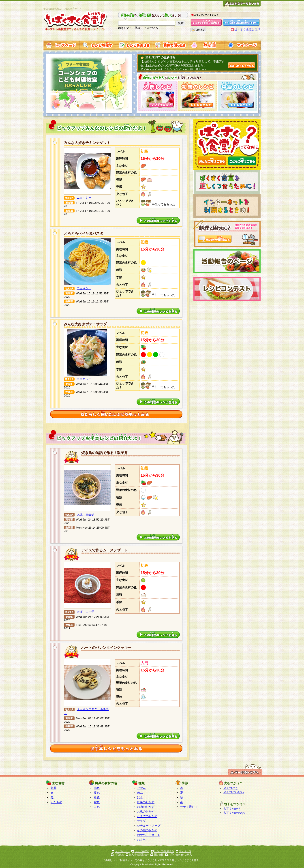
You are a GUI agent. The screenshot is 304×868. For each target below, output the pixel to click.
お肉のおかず (146, 807)
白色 (97, 807)
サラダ (141, 821)
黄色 (97, 793)
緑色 (97, 797)
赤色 (97, 788)
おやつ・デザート (149, 835)
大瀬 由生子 (86, 514)
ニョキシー (84, 198)
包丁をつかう (232, 809)
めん (140, 793)
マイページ (185, 851)
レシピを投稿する (164, 851)
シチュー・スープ (149, 826)
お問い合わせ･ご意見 (180, 855)
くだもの (56, 802)
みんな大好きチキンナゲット (87, 143)
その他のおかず (147, 830)
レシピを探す (142, 851)
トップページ (122, 851)
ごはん (141, 788)
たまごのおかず (147, 816)
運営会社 (158, 855)
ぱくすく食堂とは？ (247, 29)
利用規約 (119, 855)
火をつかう (231, 788)
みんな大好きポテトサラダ (85, 324)
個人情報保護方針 (139, 855)
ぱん (140, 797)
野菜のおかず (146, 802)
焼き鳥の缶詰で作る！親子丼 (105, 453)
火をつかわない (234, 792)
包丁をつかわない (235, 813)
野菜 (54, 788)
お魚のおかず (146, 811)
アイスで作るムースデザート (105, 550)
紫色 (97, 802)
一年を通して (189, 807)
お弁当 (141, 840)
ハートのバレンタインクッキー (106, 648)
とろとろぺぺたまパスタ (83, 233)
